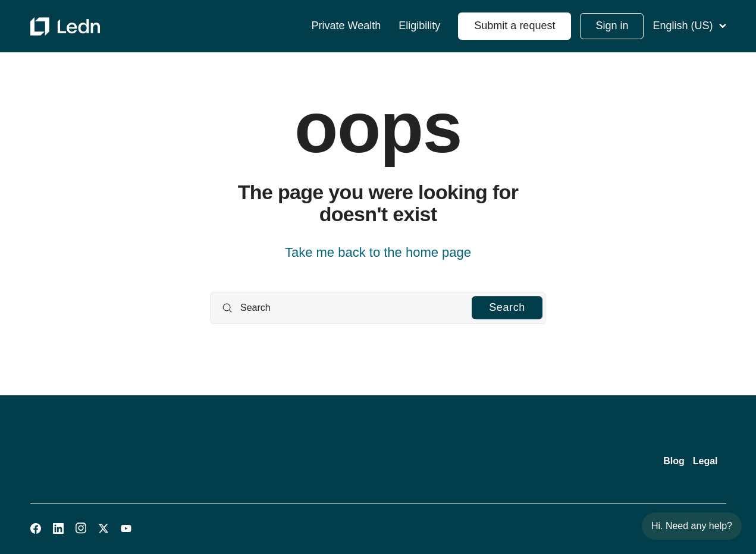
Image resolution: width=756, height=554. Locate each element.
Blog (674, 461)
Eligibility (419, 26)
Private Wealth (346, 26)
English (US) (689, 26)
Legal (705, 461)
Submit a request (515, 26)
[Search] (378, 308)
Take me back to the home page (378, 252)
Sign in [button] (612, 26)
